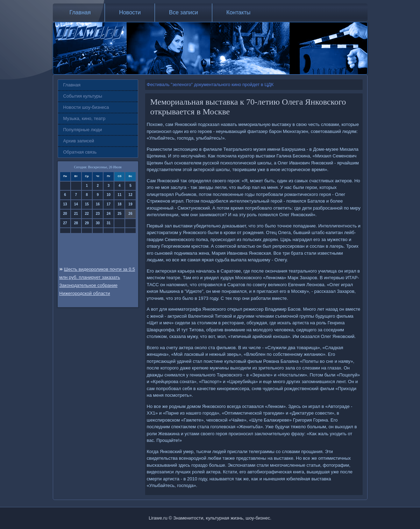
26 (130, 214)
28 (76, 223)
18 (119, 204)
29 (87, 223)
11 (119, 195)
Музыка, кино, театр (84, 118)
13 (65, 204)
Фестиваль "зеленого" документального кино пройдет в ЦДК (210, 84)
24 (109, 214)
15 (87, 204)
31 (109, 223)
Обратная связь (80, 152)
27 (65, 223)
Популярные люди (83, 130)
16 (98, 204)
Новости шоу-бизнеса (86, 107)
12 (130, 195)
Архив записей (79, 141)
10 (109, 195)
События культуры (83, 96)
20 (65, 214)
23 (98, 214)
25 (119, 214)
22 (87, 214)
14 (76, 204)
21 (76, 214)
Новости (130, 12)
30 (98, 223)
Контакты (238, 12)
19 (130, 204)
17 (109, 204)
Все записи (183, 12)
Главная (80, 12)
